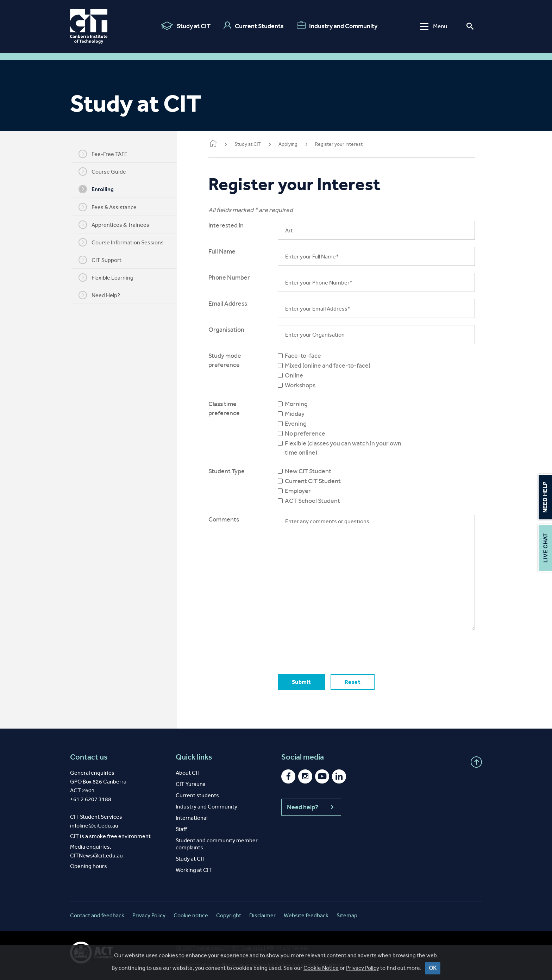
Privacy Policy (149, 915)
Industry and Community (337, 26)
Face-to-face (309, 356)
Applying (296, 144)
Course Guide (106, 171)
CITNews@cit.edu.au (96, 856)
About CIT (188, 773)
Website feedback (306, 915)
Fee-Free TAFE (107, 154)
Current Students (254, 26)
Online (300, 375)
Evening (301, 424)
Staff (181, 829)
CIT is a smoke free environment (110, 836)
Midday (300, 414)
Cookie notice (191, 915)
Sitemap (347, 915)
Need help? (311, 807)
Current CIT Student (318, 481)
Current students (197, 795)
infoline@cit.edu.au (94, 826)
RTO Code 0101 (247, 948)
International (192, 818)
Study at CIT (186, 26)
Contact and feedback (97, 915)
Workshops (306, 385)
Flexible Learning (110, 277)
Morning (302, 404)
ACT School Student (318, 501)
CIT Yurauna (191, 784)
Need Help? (103, 295)
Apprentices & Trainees (118, 225)
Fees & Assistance (111, 207)
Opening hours (89, 866)
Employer (303, 491)
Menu (434, 26)
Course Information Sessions (125, 242)
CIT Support (104, 260)
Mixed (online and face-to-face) (333, 366)
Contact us (89, 757)
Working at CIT (194, 870)
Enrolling (100, 189)
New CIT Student (314, 471)
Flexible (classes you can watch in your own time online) (349, 448)
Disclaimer (262, 915)
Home (221, 144)
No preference (311, 433)
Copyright (229, 915)
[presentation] (337, 651)
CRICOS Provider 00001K (201, 948)
